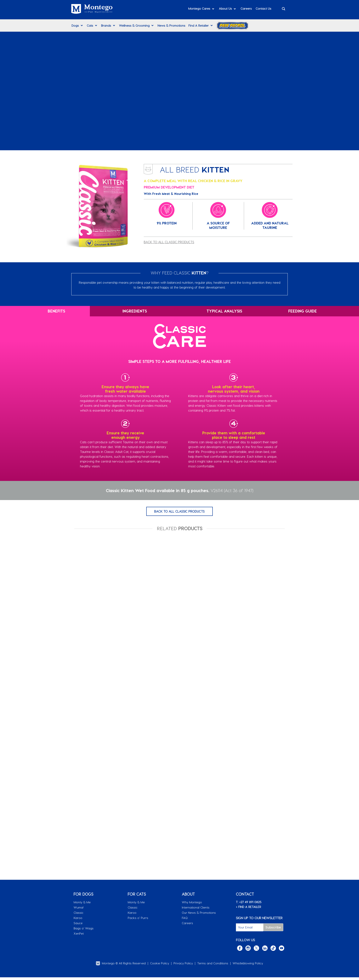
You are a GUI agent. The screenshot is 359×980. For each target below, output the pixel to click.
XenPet (79, 936)
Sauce (78, 926)
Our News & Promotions (199, 915)
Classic (79, 915)
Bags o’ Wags (84, 931)
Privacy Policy (183, 966)
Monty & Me (82, 905)
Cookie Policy (160, 966)
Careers (187, 926)
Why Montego (192, 905)
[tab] (45, 311)
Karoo (78, 921)
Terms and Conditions (213, 966)
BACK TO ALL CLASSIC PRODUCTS (169, 242)
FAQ (185, 921)
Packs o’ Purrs (138, 921)
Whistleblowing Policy (248, 966)
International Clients (196, 910)
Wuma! (79, 910)
